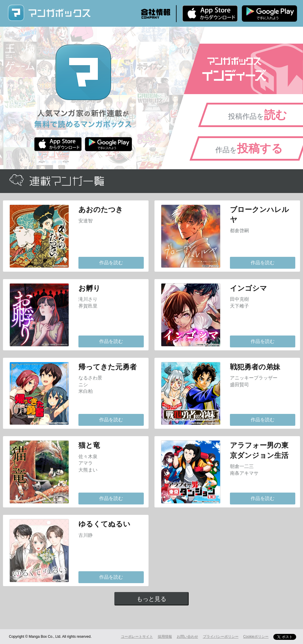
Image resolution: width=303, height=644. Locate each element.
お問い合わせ (187, 637)
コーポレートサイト (137, 637)
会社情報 (156, 14)
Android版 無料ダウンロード (269, 13)
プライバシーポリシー (221, 637)
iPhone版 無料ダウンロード (210, 13)
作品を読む (111, 263)
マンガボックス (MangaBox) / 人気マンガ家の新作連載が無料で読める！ (49, 13)
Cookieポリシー (256, 637)
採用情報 (165, 637)
